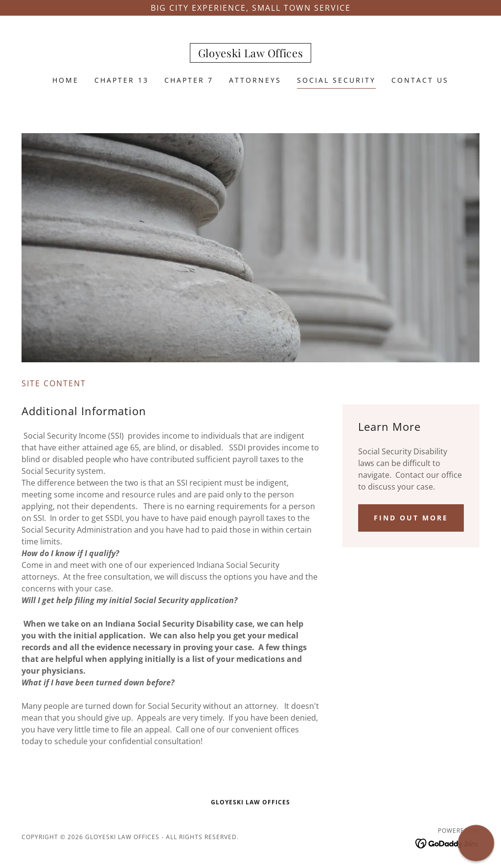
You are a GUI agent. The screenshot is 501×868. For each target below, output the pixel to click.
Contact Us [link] (420, 80)
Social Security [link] (336, 80)
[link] (251, 54)
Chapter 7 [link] (189, 80)
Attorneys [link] (255, 80)
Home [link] (66, 80)
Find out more (411, 518)
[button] (476, 843)
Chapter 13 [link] (122, 80)
